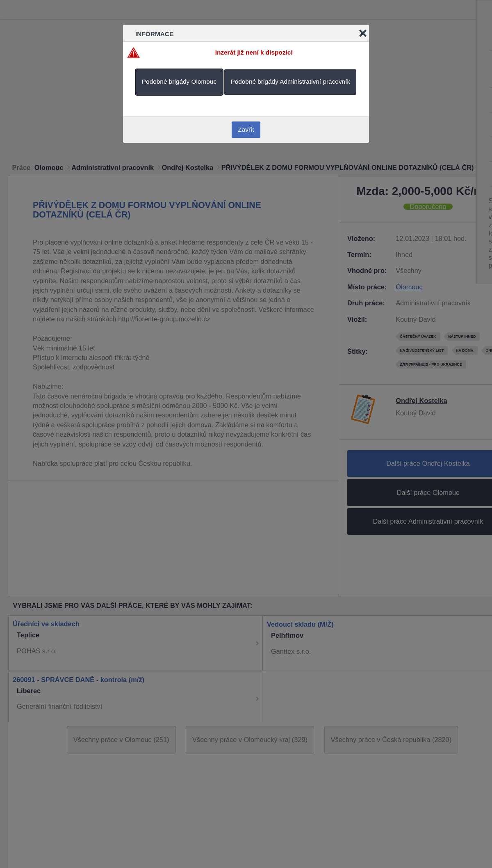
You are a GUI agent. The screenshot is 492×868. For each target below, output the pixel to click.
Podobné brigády (179, 81)
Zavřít (246, 129)
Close (363, 33)
